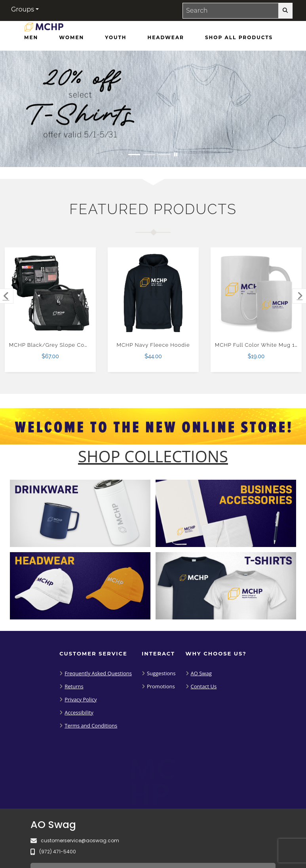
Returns (74, 686)
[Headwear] (166, 38)
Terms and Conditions (91, 726)
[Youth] (116, 38)
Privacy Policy (81, 699)
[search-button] (285, 11)
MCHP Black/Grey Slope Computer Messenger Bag (78, 345)
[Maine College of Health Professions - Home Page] (44, 29)
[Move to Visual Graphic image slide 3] (164, 155)
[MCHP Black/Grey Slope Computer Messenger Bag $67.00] (50, 293)
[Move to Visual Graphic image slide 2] (149, 155)
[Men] (31, 38)
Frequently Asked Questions (98, 673)
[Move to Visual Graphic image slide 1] (134, 155)
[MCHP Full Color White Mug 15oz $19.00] (256, 293)
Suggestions (161, 673)
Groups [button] (23, 9)
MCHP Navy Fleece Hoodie (153, 345)
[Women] (71, 38)
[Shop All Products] (239, 38)
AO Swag (201, 673)
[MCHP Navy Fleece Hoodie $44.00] (153, 293)
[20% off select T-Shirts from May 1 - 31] (153, 109)
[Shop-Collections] (153, 456)
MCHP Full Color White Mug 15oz (260, 345)
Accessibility (79, 712)
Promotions (161, 686)
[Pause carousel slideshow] (176, 155)
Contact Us (204, 686)
